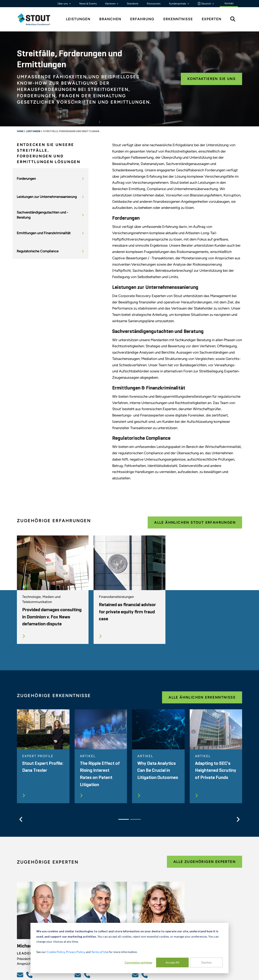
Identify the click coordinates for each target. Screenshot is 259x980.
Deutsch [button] (205, 4)
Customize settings (138, 962)
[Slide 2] (135, 819)
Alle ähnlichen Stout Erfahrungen (195, 522)
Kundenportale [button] (178, 4)
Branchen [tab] (110, 19)
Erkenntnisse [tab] (178, 19)
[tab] (37, 19)
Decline (206, 962)
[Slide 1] (124, 819)
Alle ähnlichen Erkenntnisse (202, 697)
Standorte (133, 4)
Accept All (172, 962)
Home (20, 131)
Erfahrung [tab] (142, 19)
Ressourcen (154, 4)
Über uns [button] (63, 4)
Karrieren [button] (111, 4)
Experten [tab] (212, 19)
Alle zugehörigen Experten (204, 862)
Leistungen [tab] (78, 19)
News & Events (88, 4)
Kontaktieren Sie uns (211, 79)
